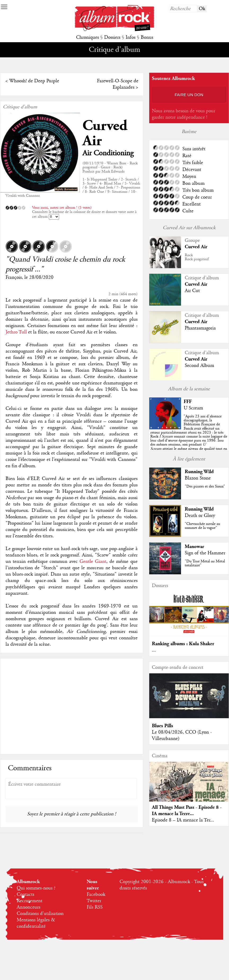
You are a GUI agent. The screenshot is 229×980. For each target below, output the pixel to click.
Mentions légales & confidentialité (36, 923)
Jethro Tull (16, 332)
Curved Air (105, 133)
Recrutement (30, 901)
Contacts (25, 895)
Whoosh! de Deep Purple (34, 81)
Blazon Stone (198, 478)
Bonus (147, 37)
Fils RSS (95, 907)
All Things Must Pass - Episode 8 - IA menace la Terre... (187, 810)
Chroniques (87, 37)
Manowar (194, 547)
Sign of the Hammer (205, 553)
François (14, 277)
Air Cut (192, 291)
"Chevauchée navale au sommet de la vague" (202, 526)
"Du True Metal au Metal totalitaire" (205, 563)
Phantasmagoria (200, 328)
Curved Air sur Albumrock (189, 228)
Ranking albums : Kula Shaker (183, 644)
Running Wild (199, 472)
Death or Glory (200, 516)
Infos (131, 37)
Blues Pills (162, 726)
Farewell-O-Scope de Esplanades (118, 84)
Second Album (199, 366)
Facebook (96, 895)
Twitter (94, 901)
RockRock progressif (197, 257)
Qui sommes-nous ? (36, 888)
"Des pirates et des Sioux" (205, 486)
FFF (188, 402)
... (154, 650)
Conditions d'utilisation (40, 914)
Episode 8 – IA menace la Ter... (183, 820)
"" (189, 436)
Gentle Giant (93, 562)
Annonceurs (28, 907)
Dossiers (112, 37)
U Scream (193, 408)
